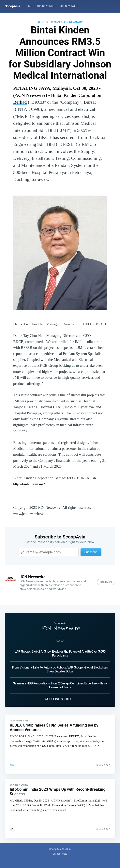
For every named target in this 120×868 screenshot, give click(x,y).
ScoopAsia (12, 6)
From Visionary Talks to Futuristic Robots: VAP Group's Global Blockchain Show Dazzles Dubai (60, 668)
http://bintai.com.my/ (29, 484)
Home (28, 6)
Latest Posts (60, 854)
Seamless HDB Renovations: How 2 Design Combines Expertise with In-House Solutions (60, 684)
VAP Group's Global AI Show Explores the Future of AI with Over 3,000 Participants (60, 652)
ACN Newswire (46, 6)
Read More (106, 582)
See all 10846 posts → (60, 697)
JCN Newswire (69, 6)
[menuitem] (28, 6)
